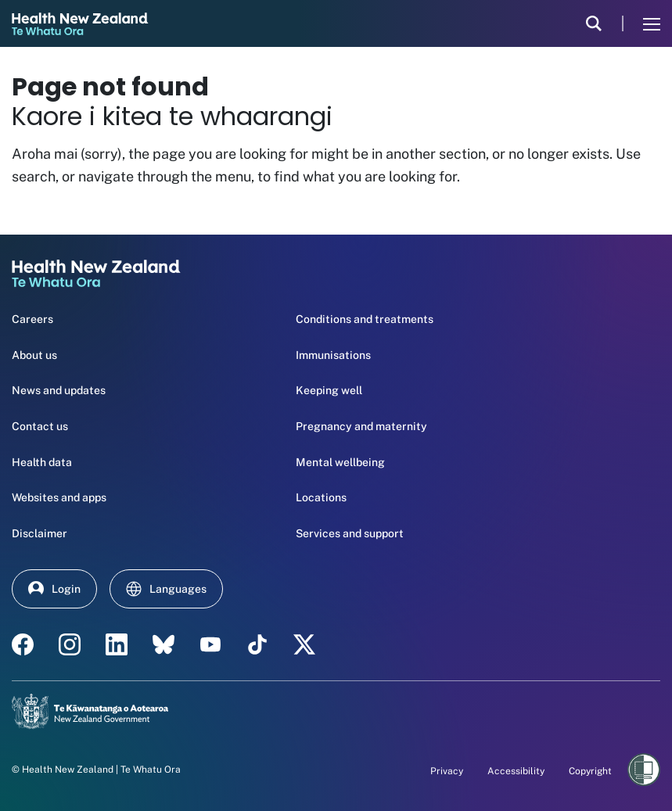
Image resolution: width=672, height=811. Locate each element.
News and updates (59, 390)
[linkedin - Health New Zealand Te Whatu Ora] (117, 644)
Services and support (350, 533)
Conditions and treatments (365, 319)
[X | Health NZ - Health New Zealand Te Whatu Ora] (304, 644)
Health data (42, 462)
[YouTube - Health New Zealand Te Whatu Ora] (210, 644)
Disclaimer (40, 533)
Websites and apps (59, 497)
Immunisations (333, 355)
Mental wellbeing (340, 462)
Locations (321, 497)
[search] (594, 23)
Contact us (40, 426)
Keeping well (329, 390)
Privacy (447, 771)
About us (34, 355)
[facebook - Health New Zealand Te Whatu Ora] (23, 644)
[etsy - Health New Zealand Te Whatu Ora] (164, 644)
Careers (32, 319)
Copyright (590, 771)
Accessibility (516, 771)
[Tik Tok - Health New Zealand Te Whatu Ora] (257, 644)
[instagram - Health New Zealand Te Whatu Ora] (70, 644)
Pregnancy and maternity (361, 426)
